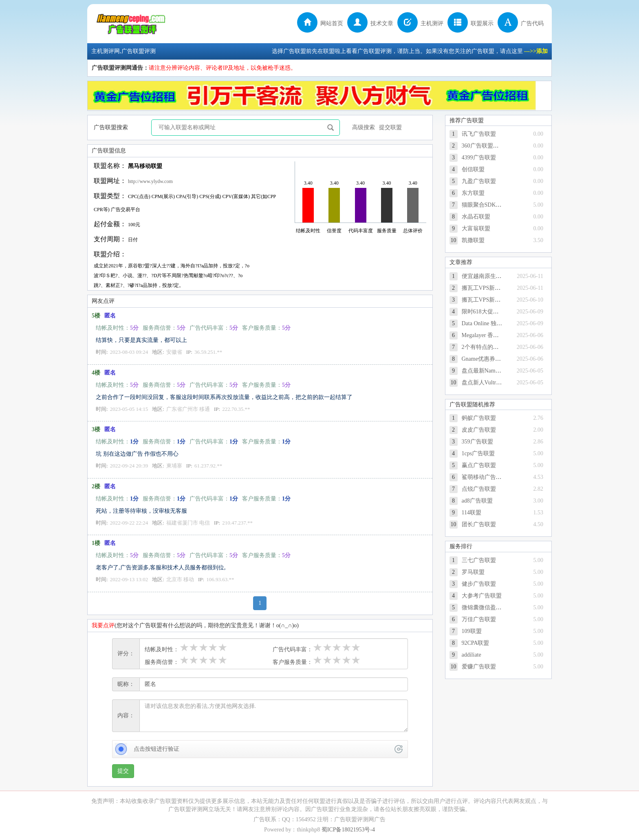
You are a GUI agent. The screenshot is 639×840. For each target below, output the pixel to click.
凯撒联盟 (473, 240)
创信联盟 (473, 169)
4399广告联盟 (479, 158)
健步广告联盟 (479, 584)
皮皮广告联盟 (479, 430)
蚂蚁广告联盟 (479, 418)
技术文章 (370, 23)
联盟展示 (470, 23)
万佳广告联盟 (479, 619)
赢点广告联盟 (479, 465)
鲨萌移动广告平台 (485, 477)
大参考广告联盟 (482, 596)
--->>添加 (536, 51)
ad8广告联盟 (477, 501)
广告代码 (521, 23)
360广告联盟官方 (483, 146)
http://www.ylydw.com (150, 181)
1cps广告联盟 (478, 453)
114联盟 (472, 513)
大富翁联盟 (476, 228)
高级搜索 (364, 127)
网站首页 (320, 23)
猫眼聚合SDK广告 (485, 205)
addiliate (472, 655)
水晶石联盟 (476, 217)
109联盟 (472, 631)
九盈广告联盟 (479, 181)
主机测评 (420, 23)
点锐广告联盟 (479, 489)
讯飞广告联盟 (479, 134)
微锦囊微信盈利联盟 (487, 607)
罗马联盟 (473, 572)
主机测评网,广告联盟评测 (132, 24)
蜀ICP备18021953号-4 (348, 830)
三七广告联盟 (479, 560)
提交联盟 (390, 127)
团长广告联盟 (479, 524)
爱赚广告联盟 (479, 667)
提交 (123, 771)
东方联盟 (473, 193)
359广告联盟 (477, 442)
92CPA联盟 (476, 643)
